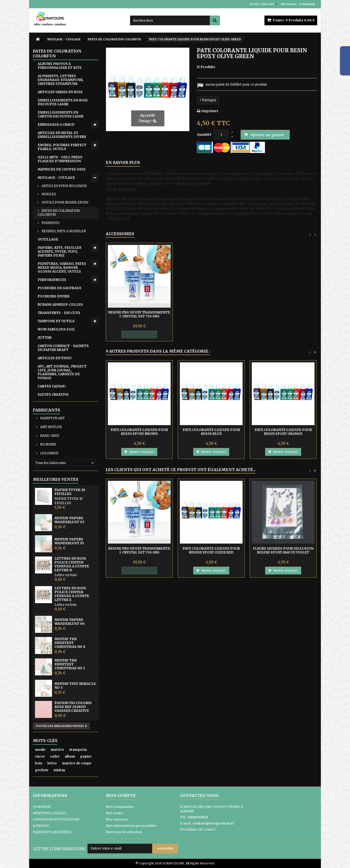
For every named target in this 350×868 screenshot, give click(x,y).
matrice (57, 750)
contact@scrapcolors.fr (213, 823)
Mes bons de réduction (124, 832)
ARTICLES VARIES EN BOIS (60, 92)
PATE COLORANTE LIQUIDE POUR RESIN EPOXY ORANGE (283, 432)
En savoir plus (123, 162)
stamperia (78, 750)
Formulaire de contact (198, 829)
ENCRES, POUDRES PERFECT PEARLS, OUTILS (62, 147)
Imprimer (210, 111)
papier (86, 756)
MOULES (48, 194)
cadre (55, 756)
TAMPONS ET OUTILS (56, 321)
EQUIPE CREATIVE (53, 395)
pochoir (42, 770)
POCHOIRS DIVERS (54, 296)
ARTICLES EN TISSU (55, 358)
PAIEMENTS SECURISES (52, 832)
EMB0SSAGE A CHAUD (56, 125)
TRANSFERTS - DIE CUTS (59, 313)
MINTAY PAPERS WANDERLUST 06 (70, 622)
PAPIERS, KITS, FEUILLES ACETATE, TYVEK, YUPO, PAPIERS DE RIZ (60, 252)
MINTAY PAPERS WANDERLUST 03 (69, 520)
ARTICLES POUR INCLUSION (64, 186)
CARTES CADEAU (52, 386)
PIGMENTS (50, 223)
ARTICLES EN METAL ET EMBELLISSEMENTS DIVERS (62, 135)
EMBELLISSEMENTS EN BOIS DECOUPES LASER (63, 102)
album (70, 756)
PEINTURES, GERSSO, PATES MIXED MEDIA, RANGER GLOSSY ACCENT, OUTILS (62, 268)
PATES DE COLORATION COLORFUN (59, 213)
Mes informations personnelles (131, 826)
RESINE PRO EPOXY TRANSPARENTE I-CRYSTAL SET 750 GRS (139, 314)
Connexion (307, 4)
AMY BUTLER (51, 427)
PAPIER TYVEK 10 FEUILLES (70, 492)
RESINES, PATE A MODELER (63, 231)
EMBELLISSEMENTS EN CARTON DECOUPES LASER (61, 114)
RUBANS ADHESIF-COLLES (60, 305)
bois (39, 763)
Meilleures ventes (56, 479)
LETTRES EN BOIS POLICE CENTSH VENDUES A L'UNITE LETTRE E (72, 594)
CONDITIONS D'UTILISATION (56, 819)
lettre (52, 763)
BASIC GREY (49, 436)
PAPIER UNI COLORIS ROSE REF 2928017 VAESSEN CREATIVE (73, 707)
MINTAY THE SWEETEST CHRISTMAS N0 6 (70, 643)
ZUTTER (45, 338)
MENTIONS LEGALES (50, 813)
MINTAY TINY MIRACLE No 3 (75, 686)
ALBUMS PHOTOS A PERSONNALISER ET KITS (60, 66)
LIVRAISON (42, 807)
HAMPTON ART (52, 418)
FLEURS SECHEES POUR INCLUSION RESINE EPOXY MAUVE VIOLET (283, 550)
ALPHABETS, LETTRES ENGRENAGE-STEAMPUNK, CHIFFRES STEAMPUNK (61, 80)
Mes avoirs (114, 813)
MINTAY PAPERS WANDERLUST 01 (69, 541)
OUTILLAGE (48, 239)
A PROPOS (41, 826)
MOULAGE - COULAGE (56, 178)
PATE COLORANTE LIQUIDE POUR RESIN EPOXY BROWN (139, 432)
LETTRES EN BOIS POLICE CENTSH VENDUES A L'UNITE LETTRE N (72, 564)
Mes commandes (120, 807)
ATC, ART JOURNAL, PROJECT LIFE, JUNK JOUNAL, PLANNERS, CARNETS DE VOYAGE (62, 372)
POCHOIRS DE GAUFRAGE (60, 288)
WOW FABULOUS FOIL (56, 329)
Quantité (204, 135)
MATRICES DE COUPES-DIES (62, 169)
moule (40, 750)
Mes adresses (117, 819)
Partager (208, 100)
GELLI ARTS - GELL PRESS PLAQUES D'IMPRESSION (60, 159)
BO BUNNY (48, 444)
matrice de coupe (77, 763)
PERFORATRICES (52, 280)
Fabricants (46, 410)
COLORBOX (49, 453)
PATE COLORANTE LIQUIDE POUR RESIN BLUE (211, 432)
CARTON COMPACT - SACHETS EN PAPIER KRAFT (63, 348)
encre (40, 756)
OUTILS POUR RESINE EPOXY (65, 202)
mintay (59, 770)
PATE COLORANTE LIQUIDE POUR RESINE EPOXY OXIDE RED (211, 550)
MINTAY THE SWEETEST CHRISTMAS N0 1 (70, 664)
